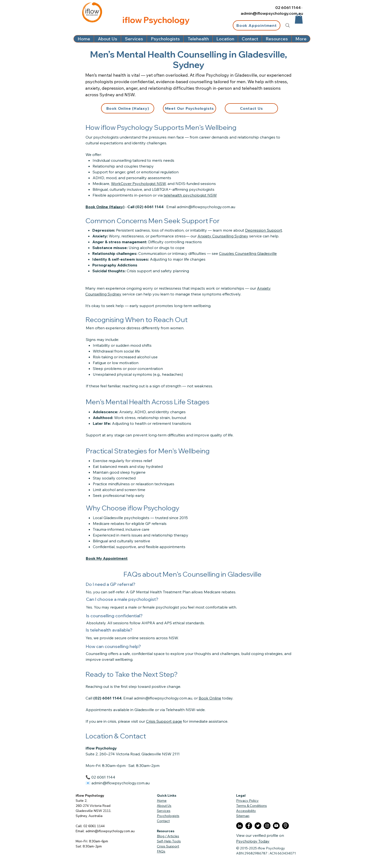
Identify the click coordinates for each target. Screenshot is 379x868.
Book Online (210, 698)
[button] (299, 19)
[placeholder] (285, 826)
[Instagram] (267, 826)
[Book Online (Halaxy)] (128, 108)
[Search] (288, 25)
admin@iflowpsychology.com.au (272, 13)
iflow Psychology (90, 796)
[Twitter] (258, 826)
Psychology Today (253, 841)
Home (162, 801)
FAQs (161, 851)
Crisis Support (168, 846)
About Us (164, 806)
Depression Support (264, 230)
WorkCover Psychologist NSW (138, 184)
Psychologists (168, 816)
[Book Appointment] (257, 25)
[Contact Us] (251, 108)
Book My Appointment (107, 558)
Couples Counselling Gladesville (248, 253)
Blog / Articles (168, 836)
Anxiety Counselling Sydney (223, 236)
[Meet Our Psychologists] (189, 108)
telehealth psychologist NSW (190, 195)
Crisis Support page (164, 721)
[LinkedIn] (240, 826)
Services (164, 811)
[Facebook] (249, 826)
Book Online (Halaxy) (105, 207)
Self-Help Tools (169, 841)
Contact (163, 821)
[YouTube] (276, 826)
